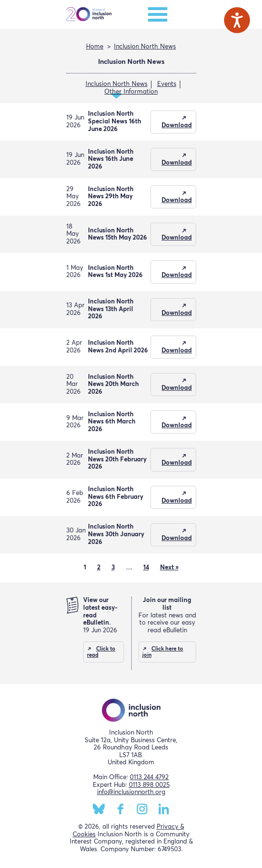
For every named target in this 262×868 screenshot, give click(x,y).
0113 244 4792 (149, 778)
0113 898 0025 (149, 785)
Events (167, 84)
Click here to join (163, 652)
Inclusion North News (145, 47)
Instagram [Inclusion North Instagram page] (142, 809)
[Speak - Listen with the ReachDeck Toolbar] (237, 20)
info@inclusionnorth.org (131, 792)
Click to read (101, 652)
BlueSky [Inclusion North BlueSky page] (99, 809)
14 (146, 568)
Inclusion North (89, 14)
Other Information (131, 92)
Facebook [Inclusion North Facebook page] (120, 809)
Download (177, 126)
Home (95, 47)
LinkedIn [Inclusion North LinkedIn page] (164, 809)
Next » (169, 568)
